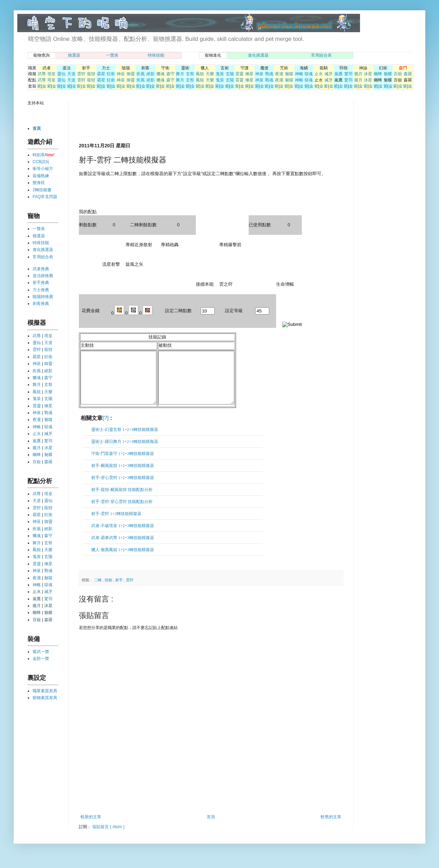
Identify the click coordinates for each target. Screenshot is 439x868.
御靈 (131, 74)
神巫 (121, 74)
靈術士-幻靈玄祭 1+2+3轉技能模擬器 (125, 440)
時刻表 (39, 155)
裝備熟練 (41, 176)
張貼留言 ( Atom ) (108, 837)
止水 (319, 74)
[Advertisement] (159, 121)
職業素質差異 (45, 691)
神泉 (259, 74)
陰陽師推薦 (43, 297)
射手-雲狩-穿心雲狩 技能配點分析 (122, 512)
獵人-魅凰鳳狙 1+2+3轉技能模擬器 (123, 560)
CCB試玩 (41, 162)
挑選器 (74, 55)
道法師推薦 (43, 276)
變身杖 (39, 183)
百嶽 (398, 74)
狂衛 (111, 74)
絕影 (151, 74)
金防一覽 (41, 659)
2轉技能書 (42, 190)
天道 (71, 74)
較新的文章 (91, 827)
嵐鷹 (339, 74)
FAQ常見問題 (45, 197)
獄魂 (309, 74)
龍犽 (91, 74)
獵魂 (161, 74)
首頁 (211, 827)
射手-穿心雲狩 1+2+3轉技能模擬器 (123, 488)
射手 (120, 590)
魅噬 (289, 74)
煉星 (249, 74)
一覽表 (112, 55)
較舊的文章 (331, 827)
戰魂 (269, 74)
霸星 (101, 74)
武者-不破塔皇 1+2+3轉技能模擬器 (123, 536)
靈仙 (61, 74)
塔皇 (51, 74)
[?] (106, 428)
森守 (170, 74)
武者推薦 (41, 269)
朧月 (358, 74)
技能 (109, 590)
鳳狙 (200, 74)
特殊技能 (156, 55)
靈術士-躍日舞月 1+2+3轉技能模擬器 (125, 452)
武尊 (42, 74)
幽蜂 (378, 74)
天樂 (210, 74)
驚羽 (348, 74)
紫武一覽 (41, 652)
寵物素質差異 (45, 698)
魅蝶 (388, 74)
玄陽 (230, 74)
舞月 (180, 74)
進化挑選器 (258, 55)
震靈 (239, 74)
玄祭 (190, 74)
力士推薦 (41, 290)
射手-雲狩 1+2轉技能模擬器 (116, 524)
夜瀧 (279, 74)
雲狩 (81, 74)
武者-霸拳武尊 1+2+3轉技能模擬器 (123, 548)
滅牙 (329, 74)
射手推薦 (41, 283)
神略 (299, 74)
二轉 (98, 590)
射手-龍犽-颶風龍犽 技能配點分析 (122, 500)
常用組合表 (321, 55)
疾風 (141, 74)
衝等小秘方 (43, 169)
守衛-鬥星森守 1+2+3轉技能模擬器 (123, 464)
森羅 (408, 74)
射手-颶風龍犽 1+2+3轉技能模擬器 (123, 476)
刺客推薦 (41, 304)
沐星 (368, 74)
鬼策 (220, 74)
